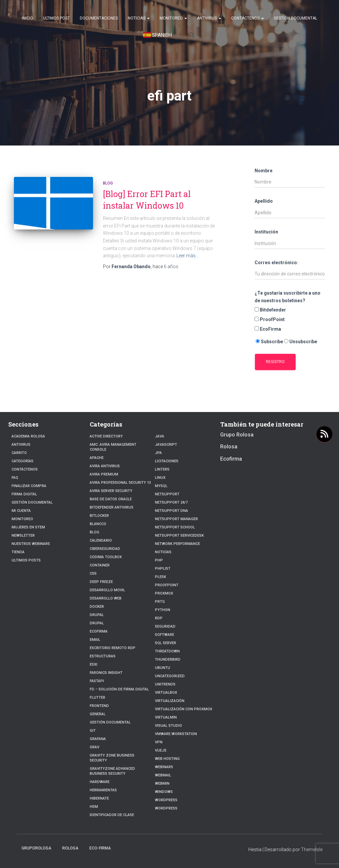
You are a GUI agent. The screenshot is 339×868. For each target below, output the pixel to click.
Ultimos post (56, 18)
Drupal (97, 615)
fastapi (97, 681)
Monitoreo (173, 18)
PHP (159, 560)
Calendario (101, 540)
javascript (166, 445)
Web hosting (167, 759)
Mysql (161, 486)
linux (160, 478)
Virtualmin (166, 717)
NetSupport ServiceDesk (179, 536)
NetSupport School (175, 527)
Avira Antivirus (105, 466)
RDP (159, 618)
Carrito (19, 453)
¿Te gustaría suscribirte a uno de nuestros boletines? (288, 297)
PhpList (163, 569)
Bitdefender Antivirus (112, 507)
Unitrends (165, 684)
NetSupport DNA (171, 511)
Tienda (18, 552)
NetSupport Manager (176, 519)
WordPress (166, 808)
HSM (94, 807)
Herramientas (103, 790)
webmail (163, 775)
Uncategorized (170, 676)
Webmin (162, 784)
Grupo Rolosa (237, 435)
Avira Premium (104, 474)
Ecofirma (99, 631)
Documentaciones (99, 18)
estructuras (103, 656)
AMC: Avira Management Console (113, 447)
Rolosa (229, 447)
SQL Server (166, 643)
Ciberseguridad (105, 549)
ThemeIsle (312, 849)
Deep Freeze (101, 582)
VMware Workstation (176, 734)
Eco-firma (100, 848)
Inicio (27, 18)
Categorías (23, 461)
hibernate (99, 798)
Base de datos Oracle (111, 499)
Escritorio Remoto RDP (113, 648)
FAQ (15, 478)
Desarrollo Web (106, 598)
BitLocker (99, 516)
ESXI (94, 664)
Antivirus (209, 18)
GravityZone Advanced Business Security (112, 771)
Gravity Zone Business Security (112, 758)
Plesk (161, 577)
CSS (93, 574)
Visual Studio (169, 726)
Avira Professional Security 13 (120, 483)
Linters (162, 469)
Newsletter (23, 536)
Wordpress (166, 800)
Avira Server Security (111, 491)
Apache (97, 458)
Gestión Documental (295, 18)
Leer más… (188, 256)
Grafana (98, 739)
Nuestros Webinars (31, 544)
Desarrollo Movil (107, 590)
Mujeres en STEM (28, 527)
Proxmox (164, 593)
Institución (266, 232)
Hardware (100, 782)
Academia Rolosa (28, 436)
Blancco (98, 524)
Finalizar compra (29, 486)
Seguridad (165, 626)
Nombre (264, 171)
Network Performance (177, 544)
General (98, 714)
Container (100, 565)
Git (93, 731)
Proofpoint (167, 585)
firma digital (24, 494)
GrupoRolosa (36, 848)
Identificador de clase (112, 815)
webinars (164, 767)
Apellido (264, 201)
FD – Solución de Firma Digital (119, 689)
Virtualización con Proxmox (184, 709)
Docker (97, 607)
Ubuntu (163, 668)
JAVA (160, 436)
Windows (164, 792)
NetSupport (167, 494)
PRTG (160, 602)
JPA (158, 453)
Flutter (97, 698)
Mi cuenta (21, 511)
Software (165, 635)
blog (108, 183)
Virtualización (170, 701)
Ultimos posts (26, 560)
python (163, 610)
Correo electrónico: (276, 263)
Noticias (139, 18)
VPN (159, 742)
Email (95, 640)
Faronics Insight (106, 673)
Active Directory (106, 436)
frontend (99, 706)
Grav (95, 747)
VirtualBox (166, 693)
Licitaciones (167, 461)
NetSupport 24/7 (171, 502)
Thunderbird (168, 660)
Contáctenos (247, 18)
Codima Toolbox (106, 557)
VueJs (161, 750)
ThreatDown (167, 651)
